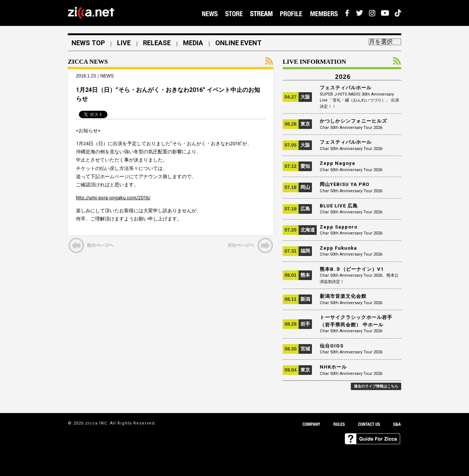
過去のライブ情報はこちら (376, 386)
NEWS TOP (88, 43)
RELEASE (157, 43)
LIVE (124, 43)
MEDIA (193, 43)
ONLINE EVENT (238, 43)
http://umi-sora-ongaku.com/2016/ (113, 198)
